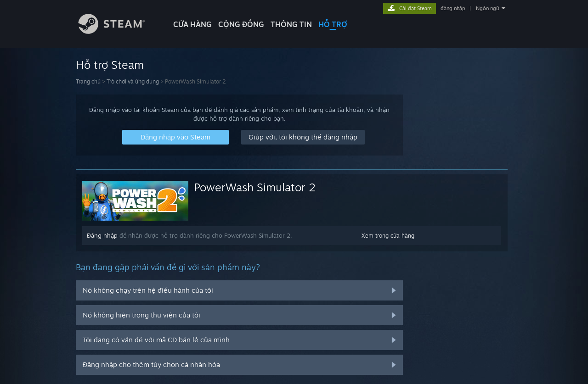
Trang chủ (88, 81)
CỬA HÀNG (192, 24)
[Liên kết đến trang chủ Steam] (119, 31)
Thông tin (291, 24)
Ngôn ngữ (488, 8)
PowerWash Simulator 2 (255, 187)
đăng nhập (453, 8)
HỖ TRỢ (333, 24)
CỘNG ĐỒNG (241, 24)
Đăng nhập (102, 235)
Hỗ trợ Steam (110, 65)
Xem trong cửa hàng (388, 236)
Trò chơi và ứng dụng (133, 81)
